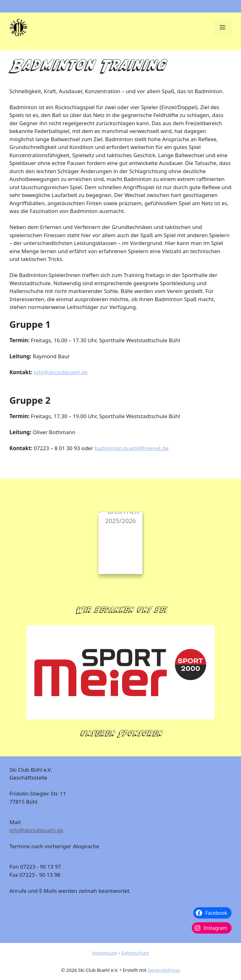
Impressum (105, 953)
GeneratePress (164, 970)
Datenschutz (135, 953)
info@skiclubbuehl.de (61, 372)
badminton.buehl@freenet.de (131, 448)
